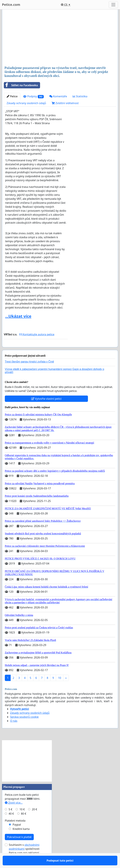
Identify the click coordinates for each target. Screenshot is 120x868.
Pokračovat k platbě (19, 847)
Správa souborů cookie (24, 726)
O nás (14, 730)
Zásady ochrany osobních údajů (26, 103)
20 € (35, 819)
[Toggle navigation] (113, 5)
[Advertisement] (60, 38)
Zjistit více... (14, 812)
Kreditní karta (21, 838)
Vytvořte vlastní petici (46, 408)
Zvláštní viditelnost (65, 103)
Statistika (80, 96)
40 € (11, 823)
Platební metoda (15, 830)
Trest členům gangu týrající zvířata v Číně (29, 371)
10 (60, 687)
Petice (12, 96)
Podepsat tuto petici (36, 349)
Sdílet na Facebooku (21, 85)
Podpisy (33, 96)
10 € (22, 819)
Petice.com (11, 5)
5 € (10, 819)
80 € (24, 823)
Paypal (17, 834)
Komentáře (58, 96)
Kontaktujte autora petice (37, 334)
